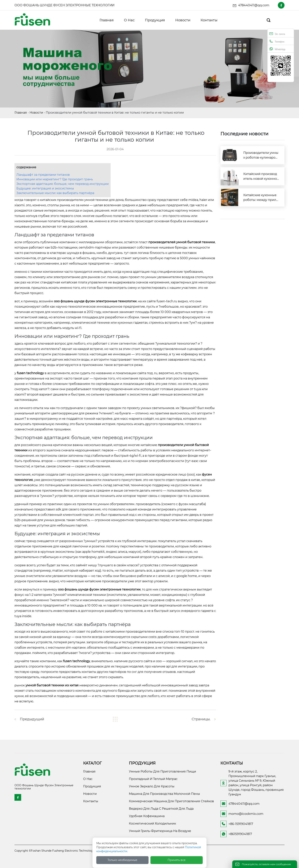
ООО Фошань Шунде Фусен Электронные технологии (64, 5)
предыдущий (32, 719)
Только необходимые (122, 860)
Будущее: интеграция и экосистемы (45, 188)
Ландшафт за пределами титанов (43, 175)
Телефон (277, 41)
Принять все (177, 860)
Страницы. (201, 719)
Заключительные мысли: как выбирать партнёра (55, 193)
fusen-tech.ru (167, 301)
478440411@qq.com (254, 5)
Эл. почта (277, 34)
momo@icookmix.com (246, 814)
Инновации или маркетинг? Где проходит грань (55, 179)
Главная (21, 113)
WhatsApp (277, 49)
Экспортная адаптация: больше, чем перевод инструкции (63, 184)
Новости (36, 113)
